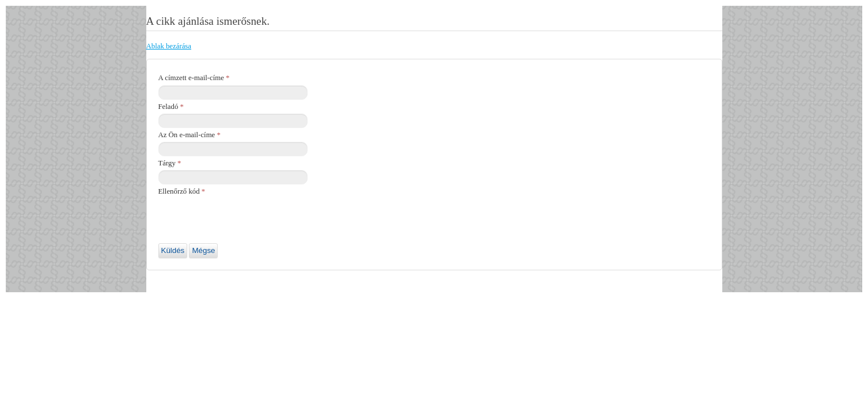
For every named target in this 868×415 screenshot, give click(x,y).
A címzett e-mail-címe (194, 78)
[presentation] (246, 221)
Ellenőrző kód (182, 191)
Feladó (171, 107)
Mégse (203, 250)
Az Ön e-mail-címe (189, 135)
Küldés (173, 250)
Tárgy (170, 163)
